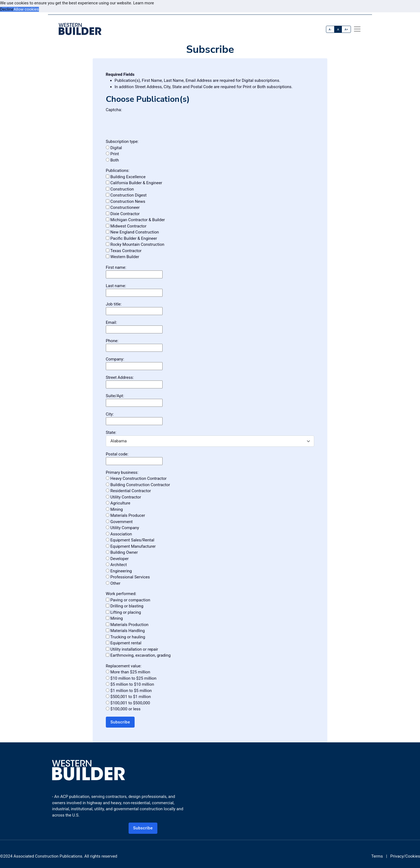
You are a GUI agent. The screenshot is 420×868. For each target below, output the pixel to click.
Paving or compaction (128, 600)
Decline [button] (7, 9)
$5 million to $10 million (130, 684)
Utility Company (122, 528)
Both (112, 160)
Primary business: (122, 472)
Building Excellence (126, 177)
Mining (114, 509)
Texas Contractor (124, 251)
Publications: (118, 171)
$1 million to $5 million (129, 691)
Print (112, 154)
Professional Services (128, 577)
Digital (114, 148)
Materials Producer (125, 515)
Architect (116, 565)
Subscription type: (122, 142)
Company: (115, 359)
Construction (120, 189)
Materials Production (127, 625)
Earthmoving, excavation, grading (138, 655)
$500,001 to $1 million (128, 697)
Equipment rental (124, 643)
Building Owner (122, 552)
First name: (116, 267)
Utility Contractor (124, 497)
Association (119, 534)
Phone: (112, 341)
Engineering (119, 571)
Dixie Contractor (123, 214)
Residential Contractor (128, 491)
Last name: (116, 286)
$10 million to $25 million (131, 678)
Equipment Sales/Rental (130, 540)
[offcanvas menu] (357, 29)
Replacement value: (124, 666)
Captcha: (114, 110)
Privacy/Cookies (405, 856)
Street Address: (120, 377)
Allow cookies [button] (26, 9)
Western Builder (123, 257)
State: (111, 432)
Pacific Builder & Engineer (131, 238)
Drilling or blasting (125, 606)
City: (110, 414)
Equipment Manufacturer (131, 546)
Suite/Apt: (115, 396)
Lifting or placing (123, 612)
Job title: (114, 304)
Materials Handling (125, 631)
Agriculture (118, 503)
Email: (111, 322)
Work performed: (121, 594)
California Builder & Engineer (134, 183)
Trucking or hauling (126, 637)
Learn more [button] (144, 3)
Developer (117, 559)
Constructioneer (123, 207)
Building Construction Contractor (138, 485)
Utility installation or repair (132, 649)
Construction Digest (126, 195)
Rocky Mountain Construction (135, 244)
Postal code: (117, 454)
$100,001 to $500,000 (128, 703)
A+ (346, 29)
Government (119, 522)
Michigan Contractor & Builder (135, 220)
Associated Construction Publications (48, 856)
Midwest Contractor (126, 226)
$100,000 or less (123, 709)
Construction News (126, 201)
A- (330, 29)
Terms (377, 856)
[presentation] (147, 123)
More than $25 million (128, 672)
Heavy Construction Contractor (136, 478)
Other (113, 583)
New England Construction (132, 232)
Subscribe (120, 722)
